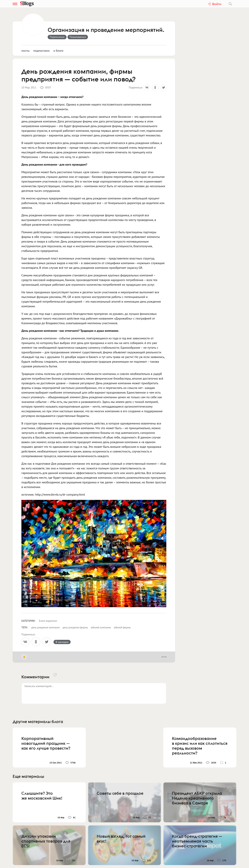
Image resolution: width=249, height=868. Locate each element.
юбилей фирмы (122, 627)
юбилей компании (101, 627)
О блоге (58, 51)
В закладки (62, 642)
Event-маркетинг (48, 621)
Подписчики (41, 51)
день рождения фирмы (75, 627)
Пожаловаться (78, 37)
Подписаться (57, 37)
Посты (25, 51)
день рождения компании (46, 627)
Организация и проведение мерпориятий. (106, 30)
